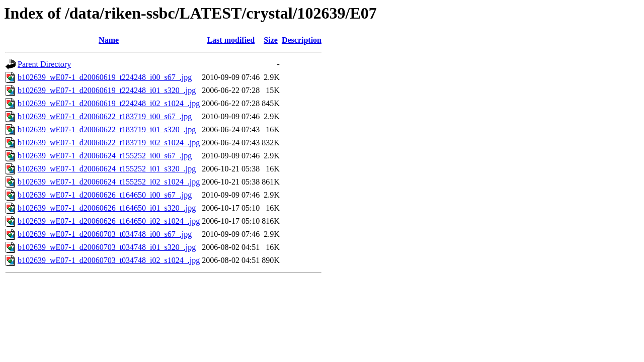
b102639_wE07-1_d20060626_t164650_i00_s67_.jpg (105, 195)
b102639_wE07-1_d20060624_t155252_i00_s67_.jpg (105, 156)
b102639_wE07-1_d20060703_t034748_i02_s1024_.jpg (109, 260)
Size (271, 40)
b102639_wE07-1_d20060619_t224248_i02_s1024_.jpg (109, 103)
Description (302, 40)
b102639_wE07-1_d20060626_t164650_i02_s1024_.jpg (109, 221)
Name (109, 40)
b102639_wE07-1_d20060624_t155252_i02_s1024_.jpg (109, 182)
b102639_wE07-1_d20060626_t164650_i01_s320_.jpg (107, 208)
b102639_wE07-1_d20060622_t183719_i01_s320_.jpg (107, 129)
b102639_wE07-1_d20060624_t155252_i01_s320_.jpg (107, 169)
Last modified (231, 40)
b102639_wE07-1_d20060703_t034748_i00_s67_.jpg (105, 234)
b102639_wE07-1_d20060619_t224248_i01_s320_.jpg (107, 90)
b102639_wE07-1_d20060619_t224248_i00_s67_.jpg (105, 77)
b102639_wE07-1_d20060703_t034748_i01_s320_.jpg (107, 247)
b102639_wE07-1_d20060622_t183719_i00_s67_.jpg (105, 116)
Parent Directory (44, 64)
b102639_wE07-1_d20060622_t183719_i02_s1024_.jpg (109, 143)
